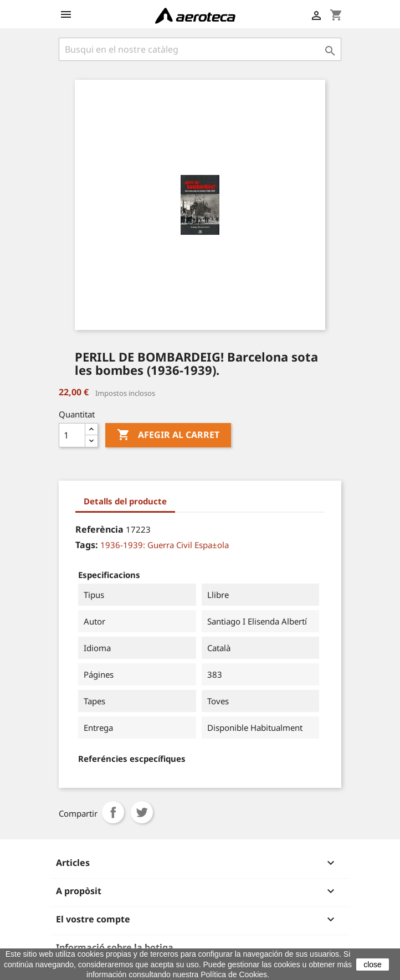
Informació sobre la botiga (115, 947)
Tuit (142, 812)
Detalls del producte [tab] (125, 501)
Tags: (87, 545)
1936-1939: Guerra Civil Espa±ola (165, 545)
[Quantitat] (72, 435)
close (373, 964)
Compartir (113, 812)
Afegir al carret (168, 435)
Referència (99, 529)
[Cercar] (200, 49)
